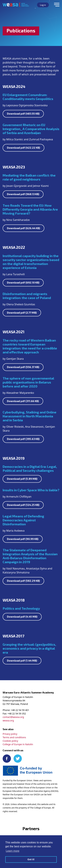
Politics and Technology (21, 608)
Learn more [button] (13, 851)
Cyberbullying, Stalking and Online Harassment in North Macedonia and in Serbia (30, 416)
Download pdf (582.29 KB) (23, 581)
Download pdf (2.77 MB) (22, 313)
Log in (43, 5)
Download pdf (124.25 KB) (23, 505)
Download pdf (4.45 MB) (22, 616)
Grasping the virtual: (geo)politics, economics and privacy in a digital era (29, 648)
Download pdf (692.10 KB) (23, 282)
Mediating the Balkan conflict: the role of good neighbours (29, 177)
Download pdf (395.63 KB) (23, 439)
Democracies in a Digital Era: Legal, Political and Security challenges (30, 468)
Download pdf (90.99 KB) (23, 539)
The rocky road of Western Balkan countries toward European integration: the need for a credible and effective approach (30, 346)
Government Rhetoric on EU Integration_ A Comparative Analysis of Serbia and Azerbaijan (31, 129)
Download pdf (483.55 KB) (23, 113)
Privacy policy (10, 734)
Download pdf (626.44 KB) (23, 228)
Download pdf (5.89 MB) (22, 479)
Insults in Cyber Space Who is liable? (31, 490)
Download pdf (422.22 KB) (23, 148)
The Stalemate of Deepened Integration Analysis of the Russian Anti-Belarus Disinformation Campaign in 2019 (30, 556)
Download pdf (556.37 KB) (23, 367)
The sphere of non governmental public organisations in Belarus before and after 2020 (28, 382)
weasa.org (8, 720)
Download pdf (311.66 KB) (23, 401)
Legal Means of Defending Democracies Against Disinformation (23, 520)
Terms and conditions (14, 737)
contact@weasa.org (13, 717)
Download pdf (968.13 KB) (23, 194)
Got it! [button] (31, 859)
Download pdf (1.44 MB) (22, 660)
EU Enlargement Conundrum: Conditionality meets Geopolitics (28, 97)
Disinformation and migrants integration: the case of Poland (27, 296)
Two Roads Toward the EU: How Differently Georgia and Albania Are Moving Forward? (30, 209)
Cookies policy (10, 741)
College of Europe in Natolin (18, 744)
